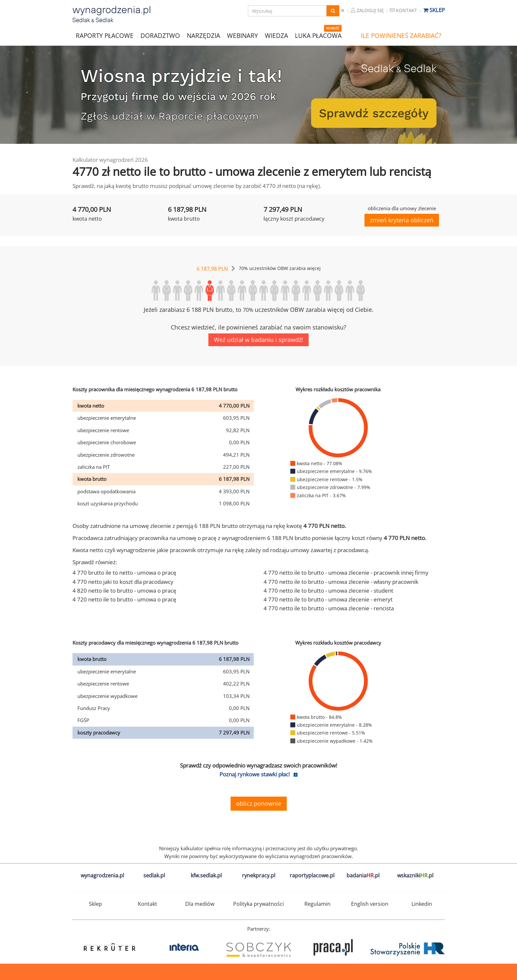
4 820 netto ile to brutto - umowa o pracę (124, 591)
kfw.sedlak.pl (206, 875)
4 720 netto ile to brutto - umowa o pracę (124, 599)
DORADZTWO (160, 36)
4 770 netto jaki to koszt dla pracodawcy (123, 582)
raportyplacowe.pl (312, 875)
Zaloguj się (367, 10)
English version (370, 904)
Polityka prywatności (258, 904)
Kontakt (404, 10)
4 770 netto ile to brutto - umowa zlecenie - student (328, 591)
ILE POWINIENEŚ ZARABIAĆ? (401, 36)
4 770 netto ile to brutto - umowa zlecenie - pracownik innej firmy (346, 573)
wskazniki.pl (415, 875)
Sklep (434, 10)
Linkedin (422, 904)
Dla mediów (200, 904)
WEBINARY (242, 35)
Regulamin (317, 904)
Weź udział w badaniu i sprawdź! (258, 340)
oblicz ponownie (259, 803)
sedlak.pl (154, 875)
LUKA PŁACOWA (318, 36)
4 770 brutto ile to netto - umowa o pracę (124, 573)
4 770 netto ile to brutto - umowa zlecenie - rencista (329, 608)
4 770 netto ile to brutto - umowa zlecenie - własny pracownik (341, 582)
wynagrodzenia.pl (102, 875)
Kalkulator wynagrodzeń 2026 (110, 160)
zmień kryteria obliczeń (402, 220)
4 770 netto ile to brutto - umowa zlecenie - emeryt (328, 599)
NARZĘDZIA (203, 35)
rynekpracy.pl (259, 875)
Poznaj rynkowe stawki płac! (255, 774)
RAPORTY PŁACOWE (105, 35)
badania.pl (363, 875)
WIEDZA (276, 36)
